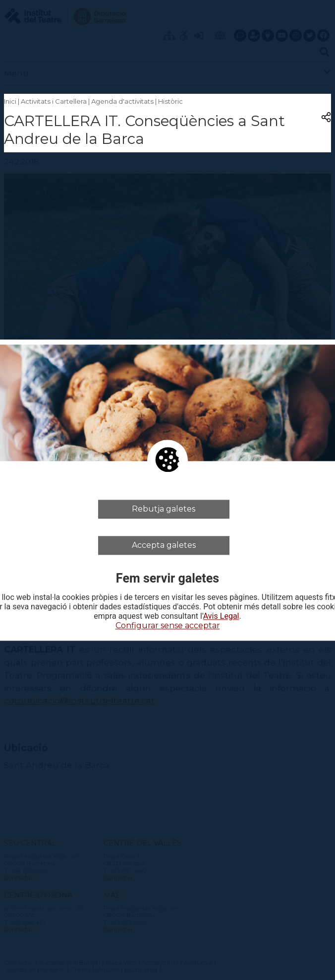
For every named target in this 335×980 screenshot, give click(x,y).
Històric (170, 101)
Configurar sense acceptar (168, 626)
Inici (10, 101)
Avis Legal (221, 617)
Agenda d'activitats (122, 101)
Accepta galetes (164, 545)
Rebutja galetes (164, 509)
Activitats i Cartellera (54, 101)
